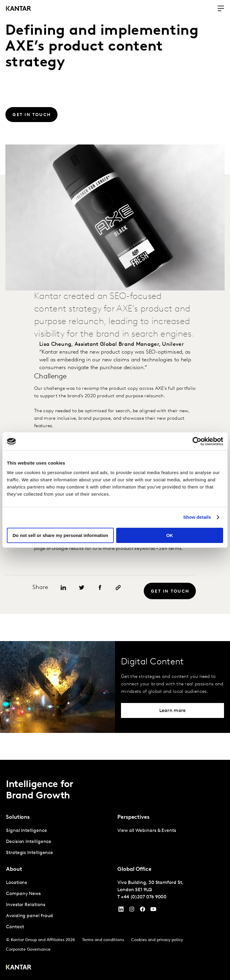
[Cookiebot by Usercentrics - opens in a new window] (197, 441)
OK (170, 535)
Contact (15, 927)
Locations (16, 883)
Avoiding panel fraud (29, 916)
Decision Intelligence (29, 842)
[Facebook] (143, 911)
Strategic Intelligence (29, 853)
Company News (23, 894)
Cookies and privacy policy (157, 940)
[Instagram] (132, 911)
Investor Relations (26, 905)
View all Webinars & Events (147, 831)
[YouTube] (121, 911)
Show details (197, 517)
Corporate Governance (28, 950)
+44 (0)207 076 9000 (144, 897)
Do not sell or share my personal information (60, 535)
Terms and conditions (103, 940)
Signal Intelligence (26, 831)
